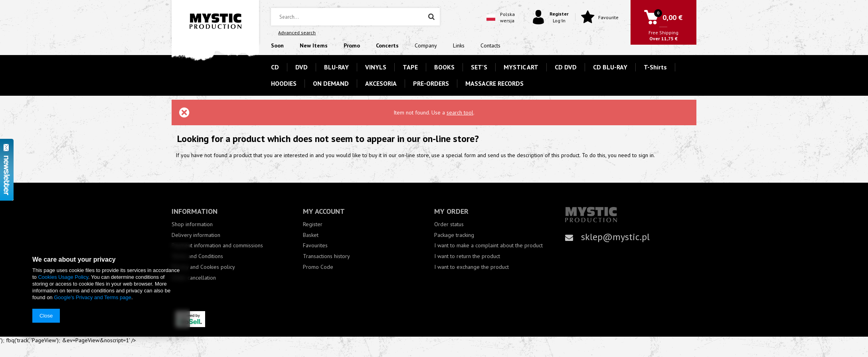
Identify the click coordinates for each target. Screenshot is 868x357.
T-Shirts (655, 67)
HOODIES (284, 83)
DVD (302, 67)
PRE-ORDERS (431, 83)
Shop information (192, 224)
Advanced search (297, 33)
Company (426, 45)
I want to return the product (467, 256)
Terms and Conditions (197, 256)
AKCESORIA (381, 83)
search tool (460, 112)
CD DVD (566, 67)
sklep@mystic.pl (615, 237)
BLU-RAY (336, 67)
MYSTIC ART (521, 67)
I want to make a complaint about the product (488, 246)
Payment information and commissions (217, 246)
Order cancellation (194, 278)
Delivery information (196, 235)
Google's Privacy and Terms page (93, 297)
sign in (646, 155)
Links (459, 45)
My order (451, 211)
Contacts (490, 45)
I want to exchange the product (472, 267)
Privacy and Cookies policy (203, 267)
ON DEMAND (331, 83)
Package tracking (454, 235)
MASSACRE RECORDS (494, 83)
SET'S (479, 67)
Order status (449, 224)
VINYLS (376, 67)
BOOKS (444, 67)
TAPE (410, 67)
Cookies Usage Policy (63, 277)
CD (275, 67)
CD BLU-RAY (610, 67)
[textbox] (355, 17)
